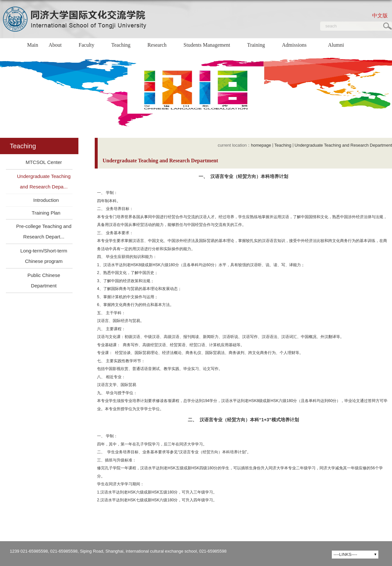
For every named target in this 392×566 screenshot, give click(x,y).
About (58, 45)
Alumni (339, 45)
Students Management (210, 45)
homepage (261, 145)
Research (160, 45)
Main (33, 45)
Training (259, 45)
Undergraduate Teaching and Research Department (343, 145)
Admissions (294, 52)
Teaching (124, 45)
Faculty (90, 45)
